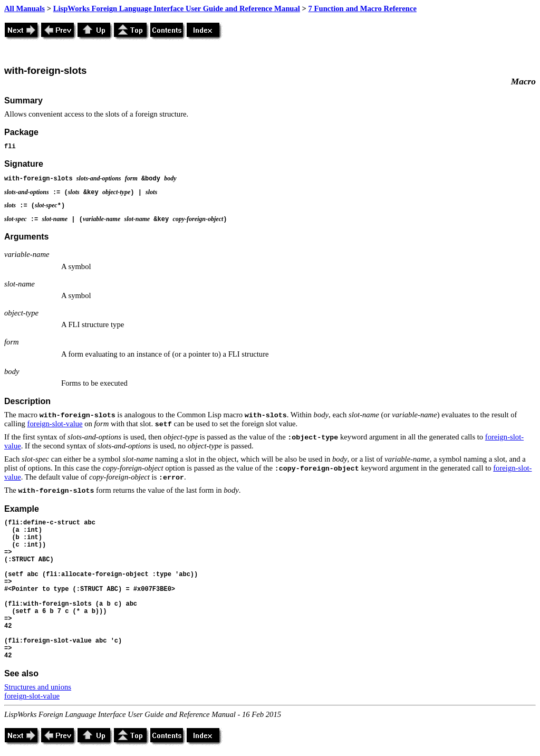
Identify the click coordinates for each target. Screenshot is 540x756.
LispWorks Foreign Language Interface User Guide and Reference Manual (177, 8)
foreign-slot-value (55, 424)
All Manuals (25, 8)
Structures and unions (38, 687)
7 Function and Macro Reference (363, 8)
